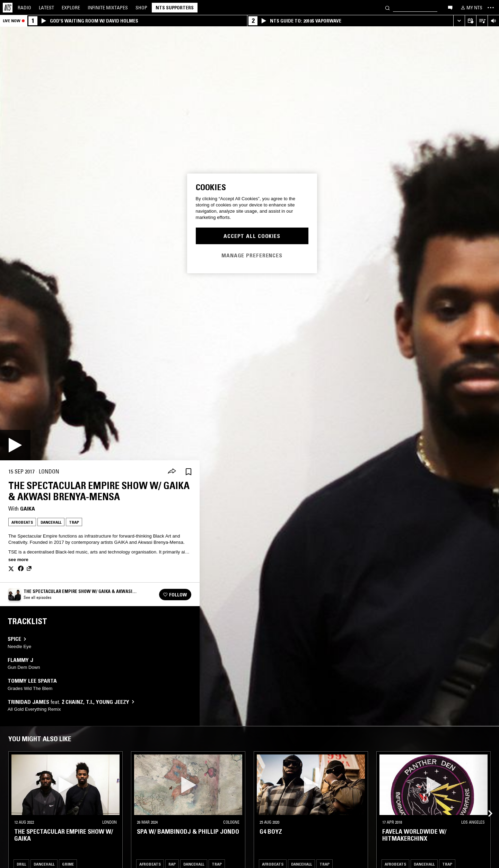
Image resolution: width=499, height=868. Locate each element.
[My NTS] (471, 8)
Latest (46, 8)
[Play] (15, 445)
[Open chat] (450, 7)
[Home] (8, 8)
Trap (74, 522)
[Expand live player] (459, 21)
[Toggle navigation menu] (491, 8)
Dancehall (51, 522)
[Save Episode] (189, 472)
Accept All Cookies (252, 236)
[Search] (387, 7)
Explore (71, 8)
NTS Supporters (175, 8)
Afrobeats (22, 522)
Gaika (28, 508)
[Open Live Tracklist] (482, 21)
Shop (141, 8)
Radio (24, 8)
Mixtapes (108, 8)
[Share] (172, 472)
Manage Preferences (252, 255)
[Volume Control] (493, 21)
